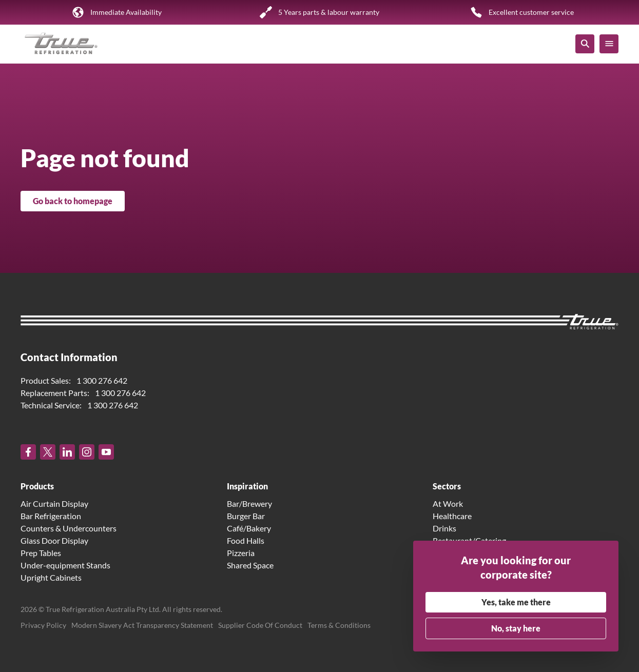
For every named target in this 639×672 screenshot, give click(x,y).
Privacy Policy (43, 625)
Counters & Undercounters (69, 528)
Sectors (447, 486)
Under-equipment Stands (65, 565)
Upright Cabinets (51, 577)
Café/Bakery (249, 528)
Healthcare (452, 516)
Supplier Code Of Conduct (260, 625)
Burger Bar (246, 516)
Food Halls (246, 540)
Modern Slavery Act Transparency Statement (142, 625)
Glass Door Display (54, 540)
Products (37, 486)
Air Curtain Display (54, 503)
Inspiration (247, 486)
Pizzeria (241, 553)
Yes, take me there (516, 602)
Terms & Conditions (339, 625)
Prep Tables (41, 553)
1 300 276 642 (102, 380)
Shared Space (250, 565)
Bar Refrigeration (51, 516)
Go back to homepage (73, 201)
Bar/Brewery (249, 503)
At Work (448, 503)
